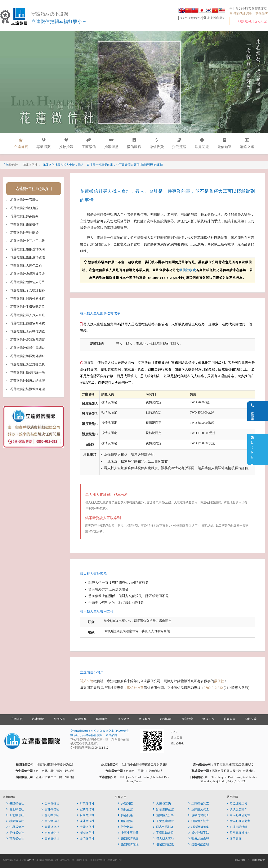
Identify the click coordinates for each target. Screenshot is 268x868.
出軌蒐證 (125, 809)
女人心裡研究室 (238, 821)
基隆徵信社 (15, 804)
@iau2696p (177, 744)
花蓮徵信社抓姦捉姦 (24, 216)
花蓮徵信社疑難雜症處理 (28, 389)
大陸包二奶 (162, 804)
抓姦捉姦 (125, 815)
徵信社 (219, 681)
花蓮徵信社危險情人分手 (28, 282)
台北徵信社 (15, 809)
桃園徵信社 (15, 821)
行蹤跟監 (59, 719)
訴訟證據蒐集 (199, 827)
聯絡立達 (247, 144)
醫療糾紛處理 (199, 839)
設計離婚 (125, 827)
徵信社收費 (188, 270)
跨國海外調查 (199, 821)
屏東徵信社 (86, 804)
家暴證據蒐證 (163, 809)
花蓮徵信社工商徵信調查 (28, 331)
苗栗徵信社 (15, 839)
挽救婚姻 (66, 144)
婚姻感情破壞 (128, 844)
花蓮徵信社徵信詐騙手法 (28, 373)
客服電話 (263, 411)
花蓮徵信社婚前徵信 (24, 225)
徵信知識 (224, 144)
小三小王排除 (128, 833)
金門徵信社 (86, 839)
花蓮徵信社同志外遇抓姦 (28, 299)
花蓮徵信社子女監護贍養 (28, 290)
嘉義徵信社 (50, 827)
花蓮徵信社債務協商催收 (28, 323)
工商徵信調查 (199, 804)
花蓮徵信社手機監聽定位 (28, 307)
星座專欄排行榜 (238, 833)
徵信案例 (144, 719)
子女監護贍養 (163, 821)
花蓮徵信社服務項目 (33, 189)
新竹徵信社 (15, 833)
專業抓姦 (44, 144)
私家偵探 (38, 719)
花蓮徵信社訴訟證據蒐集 (28, 364)
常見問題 (202, 144)
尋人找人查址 (163, 839)
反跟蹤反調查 (199, 809)
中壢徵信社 (15, 827)
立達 (10, 165)
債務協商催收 (163, 844)
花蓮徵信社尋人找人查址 (28, 315)
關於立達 (87, 681)
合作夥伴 (123, 719)
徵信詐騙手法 (199, 833)
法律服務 (81, 719)
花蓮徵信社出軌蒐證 (24, 208)
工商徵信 (89, 144)
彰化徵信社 (50, 815)
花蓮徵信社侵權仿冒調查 (28, 348)
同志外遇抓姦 (163, 827)
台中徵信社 (50, 804)
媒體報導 (102, 719)
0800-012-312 (253, 21)
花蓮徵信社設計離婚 (24, 233)
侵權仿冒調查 (199, 815)
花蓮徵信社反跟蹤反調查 (28, 340)
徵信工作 (208, 719)
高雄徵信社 (50, 839)
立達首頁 (17, 719)
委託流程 (179, 144)
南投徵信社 (50, 821)
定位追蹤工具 (237, 804)
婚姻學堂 (111, 144)
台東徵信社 (86, 815)
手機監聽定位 (163, 833)
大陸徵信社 (86, 827)
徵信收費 (157, 144)
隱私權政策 (259, 860)
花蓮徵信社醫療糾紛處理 (28, 381)
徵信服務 (134, 144)
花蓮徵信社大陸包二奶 (26, 266)
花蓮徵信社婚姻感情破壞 (28, 257)
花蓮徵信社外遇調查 (24, 200)
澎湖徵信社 (86, 833)
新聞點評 (166, 719)
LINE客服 (262, 450)
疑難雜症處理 (199, 844)
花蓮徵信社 (86, 821)
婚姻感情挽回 (128, 839)
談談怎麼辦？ (237, 809)
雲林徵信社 (50, 809)
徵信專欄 (234, 839)
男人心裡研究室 (238, 815)
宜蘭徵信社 (86, 809)
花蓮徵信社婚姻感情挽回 (28, 249)
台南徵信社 (50, 833)
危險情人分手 (163, 815)
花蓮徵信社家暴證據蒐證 (28, 274)
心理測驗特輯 (237, 827)
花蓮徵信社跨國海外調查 (28, 356)
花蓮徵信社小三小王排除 (28, 241)
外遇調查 (125, 804)
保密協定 (187, 719)
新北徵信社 (15, 815)
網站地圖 (240, 860)
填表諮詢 (230, 719)
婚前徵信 (125, 821)
